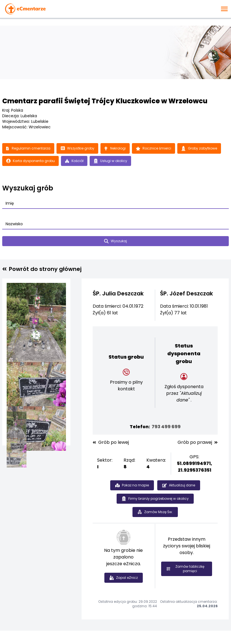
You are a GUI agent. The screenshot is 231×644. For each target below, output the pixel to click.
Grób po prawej (198, 442)
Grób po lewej (111, 442)
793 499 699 (166, 427)
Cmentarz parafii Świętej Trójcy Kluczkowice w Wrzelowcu (105, 101)
